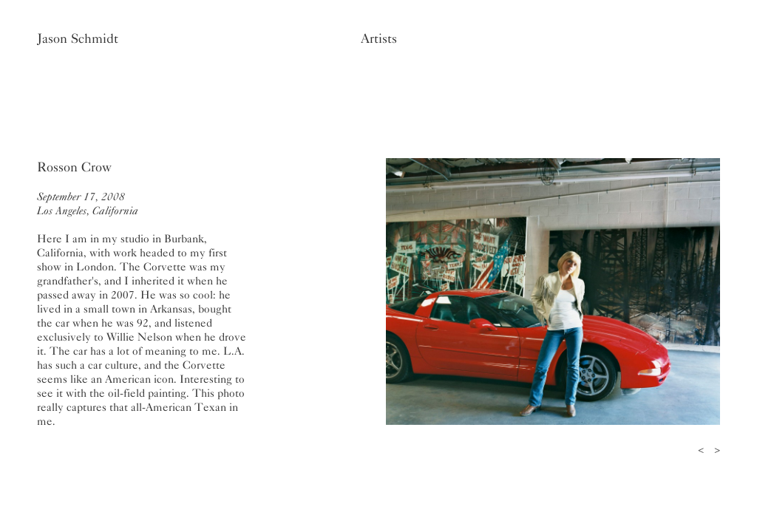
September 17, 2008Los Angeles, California (88, 204)
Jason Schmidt (78, 38)
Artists (379, 38)
